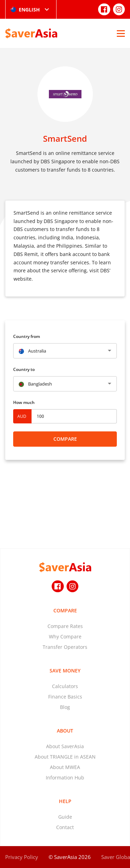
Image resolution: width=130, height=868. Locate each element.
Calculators (65, 686)
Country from (27, 336)
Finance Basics (65, 697)
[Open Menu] (121, 33)
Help (65, 801)
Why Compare (65, 636)
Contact (65, 827)
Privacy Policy (22, 857)
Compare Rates (65, 626)
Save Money (65, 671)
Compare (65, 439)
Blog (65, 707)
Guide (65, 817)
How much (24, 402)
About (65, 731)
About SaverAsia (65, 746)
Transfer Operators (65, 647)
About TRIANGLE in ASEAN (65, 757)
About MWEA (65, 767)
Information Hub (65, 778)
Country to (24, 369)
